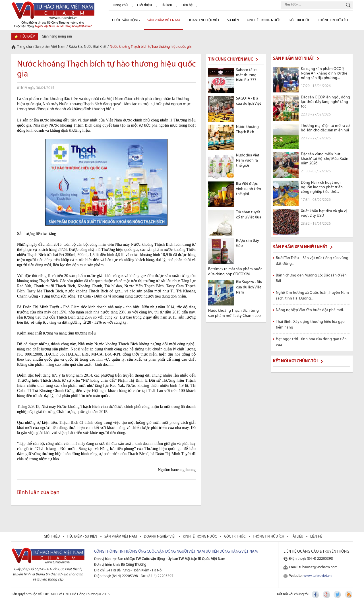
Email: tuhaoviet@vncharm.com (313, 567)
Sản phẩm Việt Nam (164, 20)
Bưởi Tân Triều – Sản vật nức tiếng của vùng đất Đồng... (312, 261)
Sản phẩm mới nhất (293, 59)
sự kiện (233, 20)
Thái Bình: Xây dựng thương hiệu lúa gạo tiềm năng (310, 325)
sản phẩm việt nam (121, 537)
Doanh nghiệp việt (160, 537)
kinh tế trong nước (200, 537)
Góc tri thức (235, 537)
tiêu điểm (28, 37)
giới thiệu (52, 537)
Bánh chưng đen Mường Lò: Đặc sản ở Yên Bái (311, 278)
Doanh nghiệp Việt (203, 20)
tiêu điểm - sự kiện (82, 537)
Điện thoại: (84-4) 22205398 (311, 559)
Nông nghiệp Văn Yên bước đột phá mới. (310, 310)
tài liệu (298, 537)
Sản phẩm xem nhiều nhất (300, 247)
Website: (310, 576)
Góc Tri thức (299, 20)
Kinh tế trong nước (264, 20)
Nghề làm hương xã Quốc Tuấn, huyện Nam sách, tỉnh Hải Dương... (312, 296)
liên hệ (316, 537)
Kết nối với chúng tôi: (293, 594)
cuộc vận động (126, 20)
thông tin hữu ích (269, 537)
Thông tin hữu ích (334, 20)
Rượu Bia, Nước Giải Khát (88, 47)
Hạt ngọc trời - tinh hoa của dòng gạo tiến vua (311, 342)
